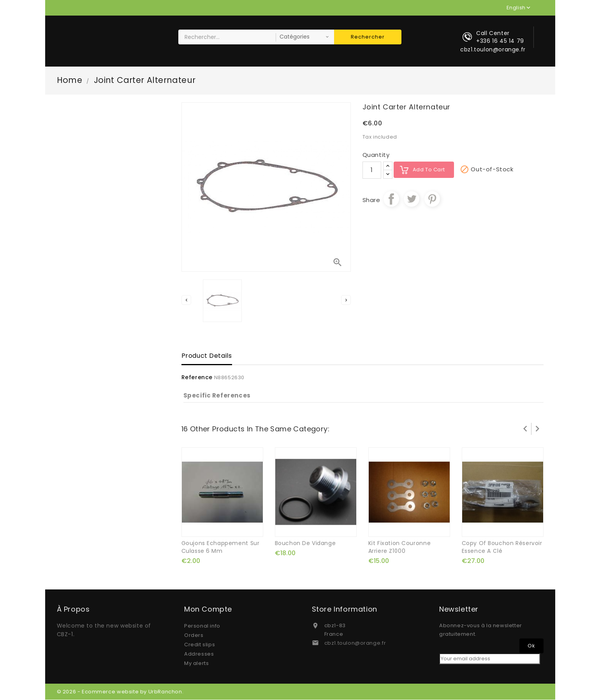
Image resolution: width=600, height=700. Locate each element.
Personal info (202, 626)
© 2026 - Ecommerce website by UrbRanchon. (120, 692)
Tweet (412, 199)
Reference (197, 378)
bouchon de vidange (305, 543)
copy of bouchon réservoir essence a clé (502, 547)
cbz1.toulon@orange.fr (355, 643)
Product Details (207, 356)
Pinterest (432, 199)
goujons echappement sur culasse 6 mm (221, 547)
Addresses (199, 654)
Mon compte (208, 610)
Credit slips (200, 645)
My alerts (196, 664)
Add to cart (429, 170)
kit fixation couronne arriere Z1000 (400, 547)
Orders (194, 636)
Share (391, 199)
